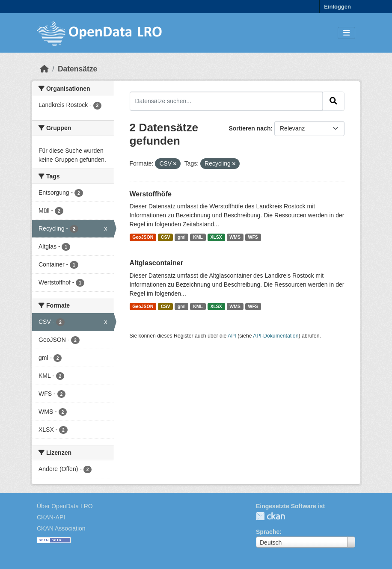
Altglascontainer (156, 263)
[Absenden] (333, 101)
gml (182, 237)
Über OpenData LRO (65, 506)
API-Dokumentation (276, 336)
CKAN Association (61, 528)
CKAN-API (51, 517)
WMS (235, 237)
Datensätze (77, 69)
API (232, 336)
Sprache (268, 532)
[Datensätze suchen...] (226, 101)
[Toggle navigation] (346, 33)
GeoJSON (143, 237)
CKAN (270, 516)
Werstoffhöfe (151, 194)
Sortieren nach (249, 128)
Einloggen (337, 7)
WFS (253, 237)
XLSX (216, 237)
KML (198, 237)
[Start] (45, 69)
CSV (166, 237)
